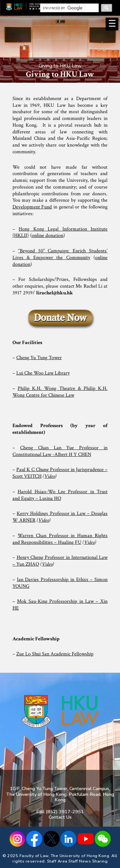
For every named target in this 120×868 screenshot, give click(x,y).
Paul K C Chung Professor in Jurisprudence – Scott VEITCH (60, 473)
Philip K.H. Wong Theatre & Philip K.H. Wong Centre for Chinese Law (60, 392)
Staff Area (57, 861)
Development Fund (32, 207)
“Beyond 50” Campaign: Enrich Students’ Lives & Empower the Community (60, 254)
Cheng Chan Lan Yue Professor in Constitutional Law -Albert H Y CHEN (60, 451)
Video (50, 476)
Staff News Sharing (88, 861)
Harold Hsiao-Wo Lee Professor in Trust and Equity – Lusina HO (60, 495)
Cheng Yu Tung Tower (39, 358)
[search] (67, 8)
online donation (48, 236)
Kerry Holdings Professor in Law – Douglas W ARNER (60, 517)
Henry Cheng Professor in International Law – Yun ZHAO (60, 561)
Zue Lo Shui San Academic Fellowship (55, 654)
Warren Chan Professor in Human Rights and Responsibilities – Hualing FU (60, 539)
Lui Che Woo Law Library (43, 373)
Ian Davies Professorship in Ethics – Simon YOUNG (60, 583)
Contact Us (60, 817)
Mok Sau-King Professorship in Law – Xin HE (60, 605)
